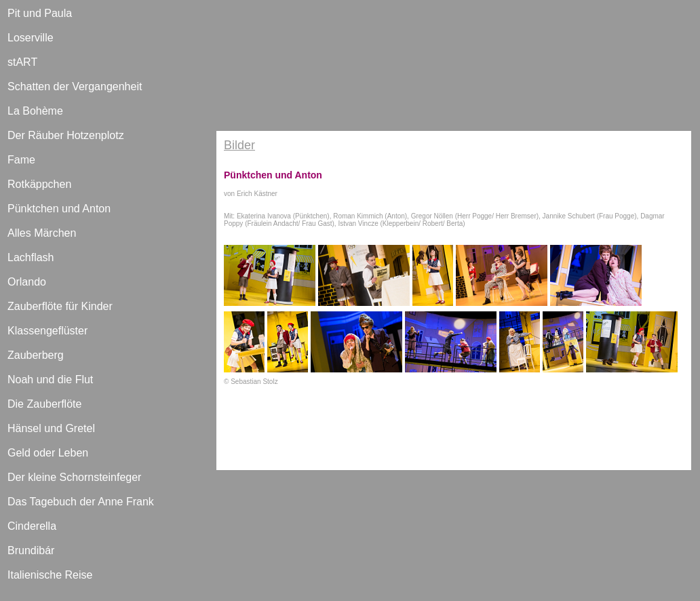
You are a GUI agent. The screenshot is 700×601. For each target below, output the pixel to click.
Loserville (31, 38)
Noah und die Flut (50, 380)
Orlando (27, 282)
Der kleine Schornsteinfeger (74, 477)
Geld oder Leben (48, 453)
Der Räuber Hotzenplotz (66, 135)
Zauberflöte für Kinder (60, 306)
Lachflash (31, 257)
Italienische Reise (50, 575)
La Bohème (35, 111)
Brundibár (31, 550)
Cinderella (32, 526)
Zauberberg (36, 355)
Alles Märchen (42, 233)
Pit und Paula (40, 13)
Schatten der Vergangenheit (75, 86)
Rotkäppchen (39, 184)
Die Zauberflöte (44, 404)
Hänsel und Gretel (51, 428)
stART (22, 62)
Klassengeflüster (47, 331)
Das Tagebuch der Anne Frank (81, 502)
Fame (21, 160)
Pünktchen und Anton (59, 209)
